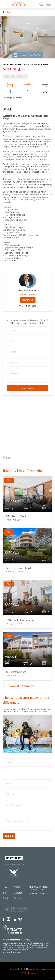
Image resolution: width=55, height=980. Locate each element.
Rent (5, 898)
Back (7, 12)
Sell (5, 893)
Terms (23, 973)
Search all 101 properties (19, 686)
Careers (18, 893)
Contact (18, 898)
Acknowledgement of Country (17, 940)
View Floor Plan (35, 55)
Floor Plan (9, 77)
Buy (5, 887)
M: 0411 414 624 (28, 306)
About (17, 887)
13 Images (20, 55)
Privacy (32, 973)
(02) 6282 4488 (36, 893)
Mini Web (22, 77)
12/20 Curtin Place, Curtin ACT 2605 (38, 888)
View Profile (28, 300)
